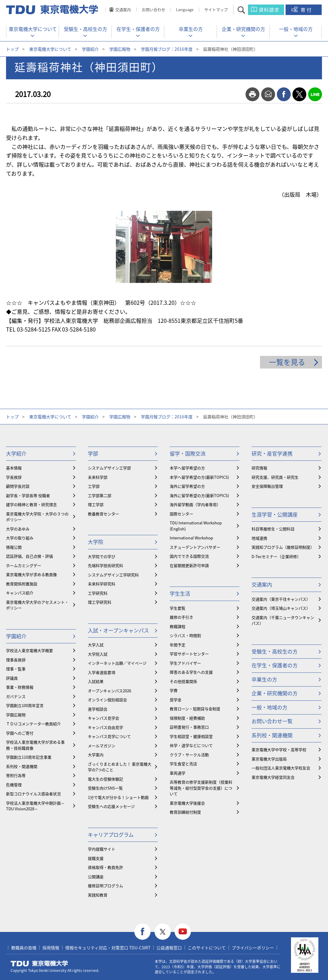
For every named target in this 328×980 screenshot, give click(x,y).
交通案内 (123, 9)
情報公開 (14, 547)
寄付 (307, 10)
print (252, 94)
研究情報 (259, 468)
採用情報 (51, 948)
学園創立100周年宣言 (25, 705)
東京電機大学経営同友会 (273, 777)
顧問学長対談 (18, 486)
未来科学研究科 (102, 584)
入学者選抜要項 (102, 672)
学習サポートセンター (189, 654)
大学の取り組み (20, 538)
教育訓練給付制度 (185, 812)
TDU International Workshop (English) (196, 526)
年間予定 (178, 645)
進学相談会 (98, 709)
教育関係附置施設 (22, 584)
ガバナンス (16, 696)
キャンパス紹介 (20, 593)
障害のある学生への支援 (191, 672)
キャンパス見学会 (104, 718)
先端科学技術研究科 (105, 565)
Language (185, 9)
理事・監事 (16, 669)
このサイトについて (207, 948)
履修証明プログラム (105, 886)
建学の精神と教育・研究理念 (31, 504)
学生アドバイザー (185, 663)
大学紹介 (16, 453)
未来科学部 (98, 477)
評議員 (12, 678)
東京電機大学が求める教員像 (31, 574)
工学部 (94, 486)
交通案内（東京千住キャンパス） (281, 599)
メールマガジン (102, 746)
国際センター (181, 514)
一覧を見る (287, 362)
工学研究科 (98, 593)
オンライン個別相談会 (107, 700)
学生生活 (180, 593)
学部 (93, 453)
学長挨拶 (14, 477)
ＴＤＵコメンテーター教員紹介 (33, 724)
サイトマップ (216, 9)
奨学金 (176, 700)
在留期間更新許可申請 (189, 565)
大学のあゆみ (18, 529)
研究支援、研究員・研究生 (275, 477)
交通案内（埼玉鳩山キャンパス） (281, 608)
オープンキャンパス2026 (110, 691)
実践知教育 (98, 895)
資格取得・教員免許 (105, 867)
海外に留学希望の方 (187, 486)
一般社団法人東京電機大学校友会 (281, 768)
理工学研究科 (100, 602)
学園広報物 (120, 49)
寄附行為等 (16, 775)
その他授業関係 (183, 681)
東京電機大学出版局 (269, 759)
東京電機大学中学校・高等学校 (279, 749)
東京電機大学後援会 (187, 803)
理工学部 (96, 504)
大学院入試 (98, 654)
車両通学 (178, 773)
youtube (183, 932)
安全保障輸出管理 (267, 486)
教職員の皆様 (24, 948)
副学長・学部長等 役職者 (28, 495)
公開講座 (96, 877)
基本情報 (14, 468)
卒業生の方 (191, 29)
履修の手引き (181, 617)
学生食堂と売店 (183, 764)
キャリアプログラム (111, 834)
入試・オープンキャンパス (118, 630)
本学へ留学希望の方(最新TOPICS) (199, 477)
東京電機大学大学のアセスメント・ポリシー (37, 605)
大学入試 (96, 645)
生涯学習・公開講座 (275, 514)
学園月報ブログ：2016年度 (167, 49)
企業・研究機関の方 (243, 29)
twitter (299, 94)
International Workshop (191, 538)
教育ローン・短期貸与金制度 (195, 709)
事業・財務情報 (20, 687)
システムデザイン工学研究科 (113, 575)
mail (268, 94)
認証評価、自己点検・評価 (29, 556)
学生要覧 (178, 608)
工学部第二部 (100, 495)
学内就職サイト (102, 849)
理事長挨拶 (16, 660)
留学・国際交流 (188, 453)
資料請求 (269, 10)
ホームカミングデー (24, 565)
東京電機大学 (39, 963)
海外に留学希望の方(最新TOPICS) (199, 495)
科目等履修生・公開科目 (273, 529)
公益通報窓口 (169, 948)
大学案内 (96, 755)
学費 (174, 690)
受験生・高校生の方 (85, 29)
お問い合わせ (153, 9)
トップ (12, 49)
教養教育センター (104, 514)
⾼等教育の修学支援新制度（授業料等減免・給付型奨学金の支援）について (201, 788)
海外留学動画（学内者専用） (195, 504)
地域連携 (259, 538)
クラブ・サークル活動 (189, 755)
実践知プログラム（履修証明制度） (283, 547)
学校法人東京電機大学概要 (29, 650)
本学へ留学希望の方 (187, 468)
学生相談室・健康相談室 (191, 736)
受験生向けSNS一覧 (105, 788)
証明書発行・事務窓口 (189, 727)
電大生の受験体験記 (105, 779)
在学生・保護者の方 (138, 29)
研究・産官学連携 (272, 453)
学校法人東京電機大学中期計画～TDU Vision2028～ (35, 806)
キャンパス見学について (109, 736)
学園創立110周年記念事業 (29, 757)
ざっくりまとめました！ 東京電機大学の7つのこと (120, 767)
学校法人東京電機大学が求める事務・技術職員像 (35, 745)
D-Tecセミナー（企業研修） (276, 556)
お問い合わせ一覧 (272, 721)
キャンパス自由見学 (105, 727)
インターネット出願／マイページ (117, 663)
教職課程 (178, 626)
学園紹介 (90, 49)
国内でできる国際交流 (189, 556)
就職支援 (96, 858)
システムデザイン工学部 (109, 468)
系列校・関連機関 (22, 766)
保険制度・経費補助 (187, 718)
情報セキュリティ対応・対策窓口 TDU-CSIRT (108, 948)
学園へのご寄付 (20, 733)
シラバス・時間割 (185, 635)
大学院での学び (102, 556)
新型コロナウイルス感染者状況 (33, 794)
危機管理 (14, 785)
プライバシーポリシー (253, 948)
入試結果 (96, 681)
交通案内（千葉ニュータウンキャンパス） (283, 620)
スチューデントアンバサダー (195, 547)
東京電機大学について (33, 29)
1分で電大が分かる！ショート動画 (118, 797)
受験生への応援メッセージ (111, 806)
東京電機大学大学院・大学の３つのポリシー (37, 517)
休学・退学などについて (191, 745)
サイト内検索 (247, 10)
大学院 (96, 542)
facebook (284, 94)
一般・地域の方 (296, 29)
